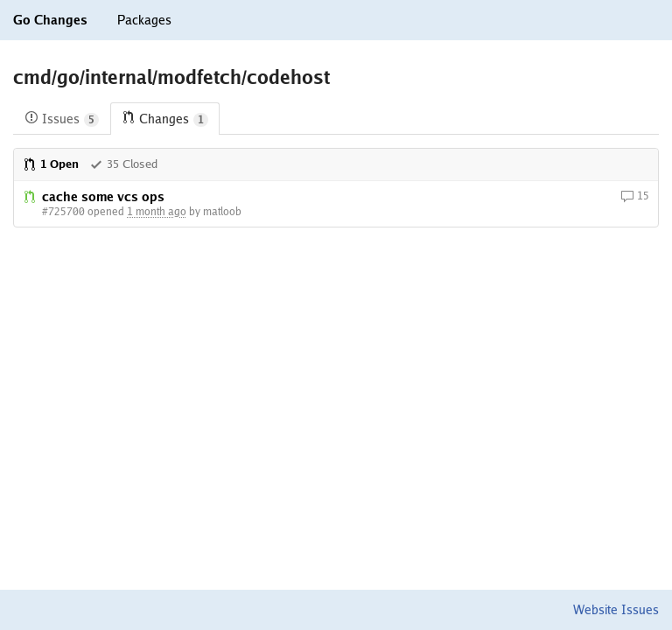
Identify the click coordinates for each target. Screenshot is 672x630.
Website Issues (616, 610)
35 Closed (123, 164)
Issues (62, 119)
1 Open (51, 164)
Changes (165, 119)
